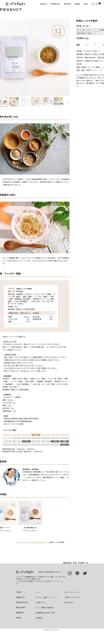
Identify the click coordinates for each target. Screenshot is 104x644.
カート (38, 592)
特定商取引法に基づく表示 (45, 613)
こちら (100, 70)
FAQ (86, 4)
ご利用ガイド (40, 603)
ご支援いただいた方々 (72, 597)
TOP (18, 542)
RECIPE (68, 4)
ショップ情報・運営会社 (45, 608)
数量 (78, 45)
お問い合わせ (69, 603)
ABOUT (44, 4)
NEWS (77, 4)
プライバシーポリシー (72, 592)
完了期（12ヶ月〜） (40, 542)
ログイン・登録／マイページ (46, 597)
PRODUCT (56, 4)
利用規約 (39, 618)
